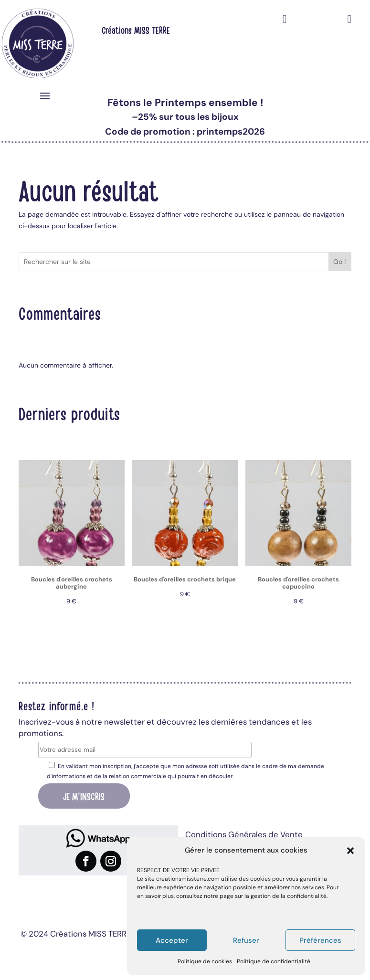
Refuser (246, 940)
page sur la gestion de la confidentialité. (274, 896)
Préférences (320, 940)
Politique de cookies (205, 961)
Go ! (340, 262)
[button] (350, 851)
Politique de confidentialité (274, 961)
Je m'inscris (84, 796)
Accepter (172, 940)
